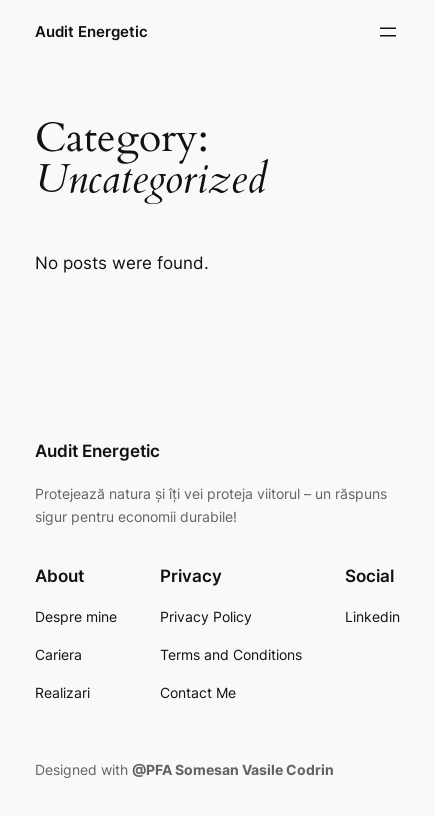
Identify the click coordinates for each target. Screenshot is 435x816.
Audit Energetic (91, 32)
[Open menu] (388, 32)
